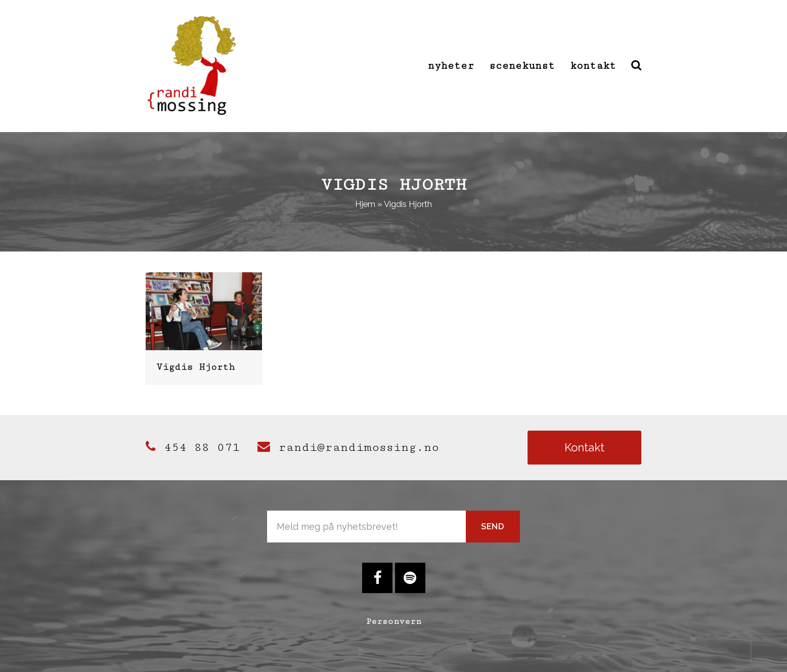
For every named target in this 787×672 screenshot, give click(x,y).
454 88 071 (193, 447)
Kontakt (584, 447)
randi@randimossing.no (348, 447)
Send (493, 526)
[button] (636, 66)
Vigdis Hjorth (195, 367)
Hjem (365, 204)
